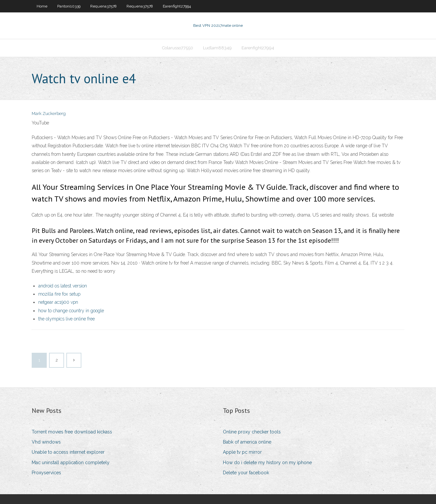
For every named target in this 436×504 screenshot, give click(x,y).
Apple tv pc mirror (242, 452)
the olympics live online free (67, 319)
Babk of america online (247, 442)
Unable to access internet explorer (68, 452)
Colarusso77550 (178, 48)
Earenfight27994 (177, 6)
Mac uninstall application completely (71, 463)
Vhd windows (46, 442)
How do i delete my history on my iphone (267, 463)
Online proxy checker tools (252, 432)
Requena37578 (103, 6)
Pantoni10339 (69, 6)
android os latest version (63, 286)
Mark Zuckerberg (49, 114)
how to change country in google (71, 311)
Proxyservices (46, 473)
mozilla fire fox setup (59, 294)
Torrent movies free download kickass (72, 432)
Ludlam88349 (217, 48)
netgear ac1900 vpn (58, 302)
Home (42, 6)
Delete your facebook (246, 473)
